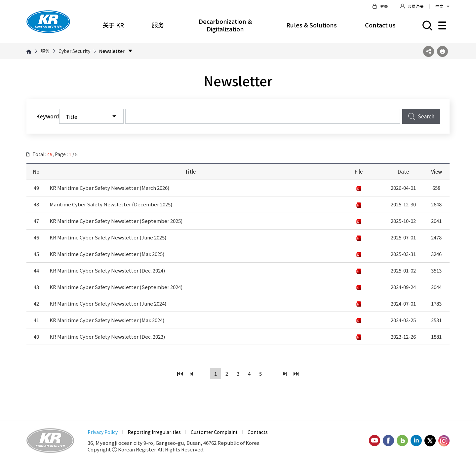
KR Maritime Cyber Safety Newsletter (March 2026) (109, 188)
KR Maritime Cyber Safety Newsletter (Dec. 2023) (107, 337)
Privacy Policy (103, 432)
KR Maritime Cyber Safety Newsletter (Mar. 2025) (107, 254)
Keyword (47, 116)
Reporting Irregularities (154, 432)
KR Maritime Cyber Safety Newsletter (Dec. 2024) (107, 270)
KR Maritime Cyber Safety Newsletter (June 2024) (108, 303)
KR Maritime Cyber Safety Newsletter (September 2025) (116, 221)
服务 (158, 25)
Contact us (380, 25)
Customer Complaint (214, 432)
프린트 (442, 51)
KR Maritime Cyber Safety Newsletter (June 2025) (108, 237)
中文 (442, 6)
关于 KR (113, 25)
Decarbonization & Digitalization (225, 25)
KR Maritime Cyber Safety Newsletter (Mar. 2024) (107, 320)
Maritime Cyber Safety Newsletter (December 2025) (111, 204)
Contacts (258, 432)
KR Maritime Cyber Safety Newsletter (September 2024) (116, 287)
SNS (429, 51)
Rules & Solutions (312, 25)
